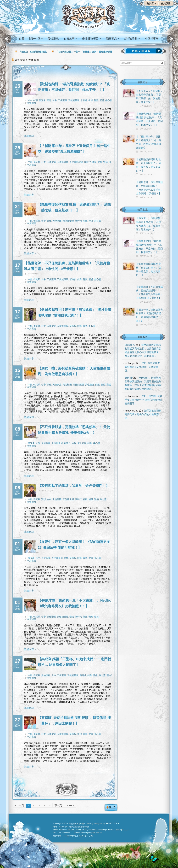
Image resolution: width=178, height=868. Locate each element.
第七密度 (90, 385)
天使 (49, 221)
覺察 (96, 100)
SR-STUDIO (112, 823)
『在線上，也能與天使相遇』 (33, 52)
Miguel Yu (130, 345)
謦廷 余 (129, 378)
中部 (35, 100)
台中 (55, 100)
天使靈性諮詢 (76, 162)
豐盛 (102, 100)
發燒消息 (53, 39)
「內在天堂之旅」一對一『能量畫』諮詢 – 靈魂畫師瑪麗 (84, 52)
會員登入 (151, 3)
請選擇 (144, 51)
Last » (71, 805)
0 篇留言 (32, 103)
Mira (30, 100)
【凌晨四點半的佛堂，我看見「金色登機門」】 (74, 486)
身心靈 (109, 100)
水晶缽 (84, 100)
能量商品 (113, 39)
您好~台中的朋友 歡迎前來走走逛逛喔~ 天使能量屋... (142, 367)
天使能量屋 (74, 100)
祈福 (91, 100)
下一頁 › (59, 805)
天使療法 (57, 385)
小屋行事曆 (152, 39)
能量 (94, 162)
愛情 (66, 558)
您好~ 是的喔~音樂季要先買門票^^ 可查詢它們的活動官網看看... (143, 400)
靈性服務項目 (92, 39)
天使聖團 (62, 100)
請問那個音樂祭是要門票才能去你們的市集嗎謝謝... (143, 414)
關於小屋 (36, 39)
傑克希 (42, 100)
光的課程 (46, 675)
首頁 (22, 39)
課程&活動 (132, 39)
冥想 (49, 100)
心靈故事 (70, 39)
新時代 (88, 162)
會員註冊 (166, 3)
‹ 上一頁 (20, 805)
